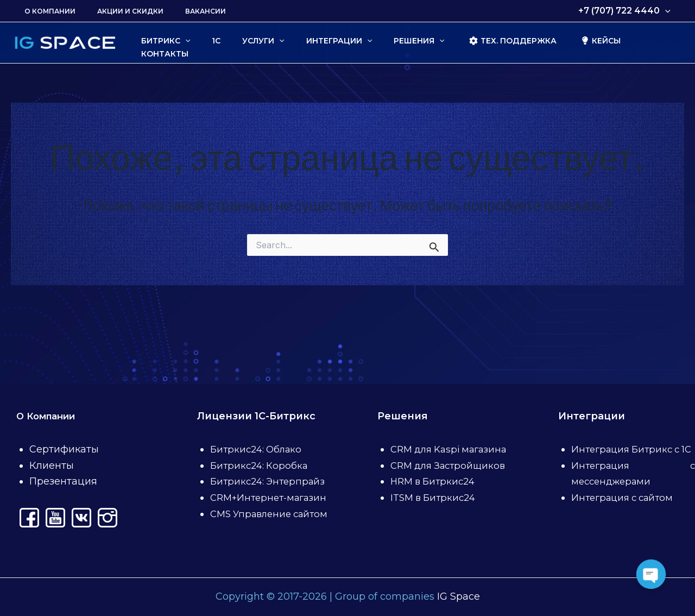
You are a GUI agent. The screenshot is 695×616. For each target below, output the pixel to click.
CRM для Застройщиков (452, 449)
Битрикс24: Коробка (261, 433)
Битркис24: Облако (259, 417)
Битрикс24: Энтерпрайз (270, 449)
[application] (667, 11)
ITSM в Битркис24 (436, 481)
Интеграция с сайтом (626, 481)
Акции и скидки (117, 11)
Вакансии (184, 11)
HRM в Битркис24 (435, 466)
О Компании (46, 11)
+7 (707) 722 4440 (627, 11)
